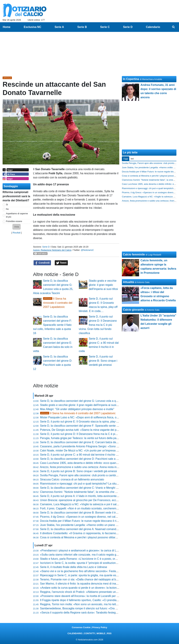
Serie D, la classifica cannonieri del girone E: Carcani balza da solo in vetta (86, 442)
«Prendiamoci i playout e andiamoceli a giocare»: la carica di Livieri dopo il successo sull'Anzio (98, 550)
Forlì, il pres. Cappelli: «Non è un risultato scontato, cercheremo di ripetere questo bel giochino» (99, 508)
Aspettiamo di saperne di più (17, 215)
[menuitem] (173, 27)
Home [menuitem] (7, 27)
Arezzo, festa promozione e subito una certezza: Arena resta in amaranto (85, 467)
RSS (109, 633)
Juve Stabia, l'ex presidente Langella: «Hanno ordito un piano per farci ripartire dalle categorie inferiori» (103, 525)
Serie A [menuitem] (59, 27)
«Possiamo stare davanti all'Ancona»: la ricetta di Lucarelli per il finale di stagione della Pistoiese (99, 596)
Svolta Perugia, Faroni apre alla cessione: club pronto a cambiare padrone (85, 475)
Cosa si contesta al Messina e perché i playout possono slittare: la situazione (87, 537)
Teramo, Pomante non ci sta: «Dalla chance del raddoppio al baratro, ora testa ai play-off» (95, 579)
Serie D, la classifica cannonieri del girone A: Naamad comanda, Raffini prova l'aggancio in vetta (99, 529)
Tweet (61, 263)
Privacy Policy (100, 627)
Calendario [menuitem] (153, 27)
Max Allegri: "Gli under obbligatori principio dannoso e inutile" (77, 409)
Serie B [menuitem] (82, 27)
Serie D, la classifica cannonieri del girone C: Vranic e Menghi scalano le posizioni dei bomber (97, 488)
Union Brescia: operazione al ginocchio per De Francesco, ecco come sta (85, 500)
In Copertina (131, 79)
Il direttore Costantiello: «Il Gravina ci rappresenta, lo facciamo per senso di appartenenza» (96, 533)
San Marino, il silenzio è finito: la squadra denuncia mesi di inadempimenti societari (91, 584)
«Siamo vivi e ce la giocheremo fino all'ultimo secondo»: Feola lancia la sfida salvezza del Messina (100, 571)
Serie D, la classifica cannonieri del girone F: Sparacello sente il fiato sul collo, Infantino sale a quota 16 (52, 325)
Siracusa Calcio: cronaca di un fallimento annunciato (72, 479)
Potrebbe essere (14, 221)
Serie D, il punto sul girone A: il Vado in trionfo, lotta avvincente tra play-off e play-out (92, 496)
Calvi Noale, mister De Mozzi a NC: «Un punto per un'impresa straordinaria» (87, 451)
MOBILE (101, 633)
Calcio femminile (134, 255)
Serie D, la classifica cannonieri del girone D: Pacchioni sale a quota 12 (84, 459)
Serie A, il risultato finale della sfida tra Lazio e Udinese (74, 567)
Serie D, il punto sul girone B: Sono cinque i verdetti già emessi (103, 361)
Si (7, 205)
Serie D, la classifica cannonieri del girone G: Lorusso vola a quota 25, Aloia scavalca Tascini (97, 401)
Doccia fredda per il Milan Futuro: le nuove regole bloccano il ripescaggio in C (87, 521)
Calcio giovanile (133, 310)
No (7, 209)
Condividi (42, 263)
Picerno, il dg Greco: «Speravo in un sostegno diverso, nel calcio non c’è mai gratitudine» (94, 517)
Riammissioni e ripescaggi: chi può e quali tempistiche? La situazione (82, 484)
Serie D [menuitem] (128, 27)
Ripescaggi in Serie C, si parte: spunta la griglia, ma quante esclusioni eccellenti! (89, 575)
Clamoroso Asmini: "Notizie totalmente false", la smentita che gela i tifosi (84, 492)
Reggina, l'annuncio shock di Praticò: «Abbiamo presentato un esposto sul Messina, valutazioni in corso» (104, 592)
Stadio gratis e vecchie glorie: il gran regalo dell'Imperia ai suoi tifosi (103, 285)
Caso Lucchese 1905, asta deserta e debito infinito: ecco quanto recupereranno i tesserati (95, 463)
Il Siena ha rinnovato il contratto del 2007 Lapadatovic (58, 303)
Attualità (128, 282)
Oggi (126, 159)
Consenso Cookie (81, 627)
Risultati (17, 233)
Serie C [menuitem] (105, 27)
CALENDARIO (75, 633)
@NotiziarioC (87, 250)
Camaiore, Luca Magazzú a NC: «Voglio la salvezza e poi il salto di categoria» (88, 504)
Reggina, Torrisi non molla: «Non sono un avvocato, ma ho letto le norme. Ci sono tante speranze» (100, 604)
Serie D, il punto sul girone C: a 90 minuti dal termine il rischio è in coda (84, 455)
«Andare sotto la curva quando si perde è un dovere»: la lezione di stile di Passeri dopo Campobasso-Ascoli (106, 588)
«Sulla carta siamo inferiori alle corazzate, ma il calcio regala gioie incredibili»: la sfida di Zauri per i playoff (105, 555)
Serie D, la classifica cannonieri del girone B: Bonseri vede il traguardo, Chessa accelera (94, 513)
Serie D (46, 247)
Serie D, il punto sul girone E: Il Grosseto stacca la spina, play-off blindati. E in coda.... (93, 422)
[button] (17, 227)
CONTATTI (89, 633)
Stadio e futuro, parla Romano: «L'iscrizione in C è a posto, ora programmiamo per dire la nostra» (100, 559)
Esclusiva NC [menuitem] (32, 27)
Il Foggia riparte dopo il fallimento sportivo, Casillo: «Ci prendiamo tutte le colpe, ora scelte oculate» (101, 600)
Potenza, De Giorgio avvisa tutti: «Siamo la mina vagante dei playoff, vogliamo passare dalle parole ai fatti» (105, 430)
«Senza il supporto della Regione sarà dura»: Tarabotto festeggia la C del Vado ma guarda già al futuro (103, 613)
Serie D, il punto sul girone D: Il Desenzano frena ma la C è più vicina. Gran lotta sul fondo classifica (98, 325)
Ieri (132, 159)
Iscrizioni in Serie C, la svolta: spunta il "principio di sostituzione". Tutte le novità (89, 563)
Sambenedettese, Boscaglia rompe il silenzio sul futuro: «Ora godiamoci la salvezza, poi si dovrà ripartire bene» (108, 608)
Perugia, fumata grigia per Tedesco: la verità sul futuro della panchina (82, 438)
